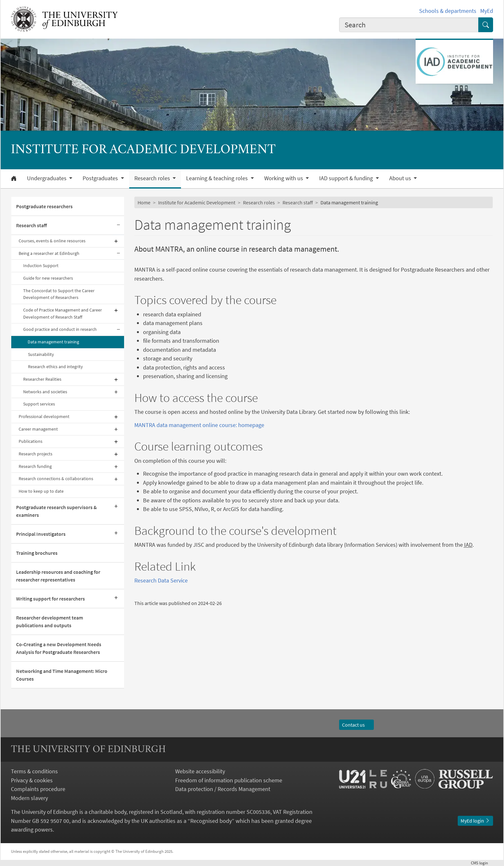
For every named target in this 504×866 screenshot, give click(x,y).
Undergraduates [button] (47, 178)
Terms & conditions (34, 771)
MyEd (487, 11)
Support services (39, 404)
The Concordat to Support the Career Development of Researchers (59, 294)
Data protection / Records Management (223, 789)
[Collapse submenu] (118, 225)
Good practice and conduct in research (60, 329)
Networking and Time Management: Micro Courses (62, 675)
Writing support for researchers (50, 599)
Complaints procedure (38, 789)
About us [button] (401, 178)
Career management (38, 429)
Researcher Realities (42, 379)
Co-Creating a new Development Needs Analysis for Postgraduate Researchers (59, 648)
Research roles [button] (153, 178)
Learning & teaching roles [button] (218, 178)
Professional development (44, 416)
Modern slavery (29, 798)
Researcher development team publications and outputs (50, 621)
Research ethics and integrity (55, 367)
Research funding (35, 466)
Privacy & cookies (32, 780)
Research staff (32, 225)
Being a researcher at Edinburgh (49, 253)
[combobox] (409, 25)
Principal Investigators (41, 534)
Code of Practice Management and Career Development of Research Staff (63, 313)
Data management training (53, 342)
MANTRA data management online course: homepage (199, 425)
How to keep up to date (41, 491)
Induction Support (41, 265)
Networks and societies (45, 392)
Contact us (356, 725)
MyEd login (475, 821)
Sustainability (41, 354)
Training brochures (37, 553)
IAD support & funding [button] (347, 178)
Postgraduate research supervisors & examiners (56, 511)
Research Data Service (161, 580)
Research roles (259, 202)
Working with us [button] (284, 178)
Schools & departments (448, 11)
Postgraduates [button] (101, 178)
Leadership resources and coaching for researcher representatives (58, 576)
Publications (31, 441)
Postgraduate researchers (44, 206)
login (482, 863)
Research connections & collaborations (56, 479)
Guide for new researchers (48, 278)
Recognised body (211, 821)
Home (144, 202)
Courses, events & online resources (52, 241)
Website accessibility (200, 771)
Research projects (36, 454)
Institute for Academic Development (197, 202)
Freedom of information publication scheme (229, 780)
